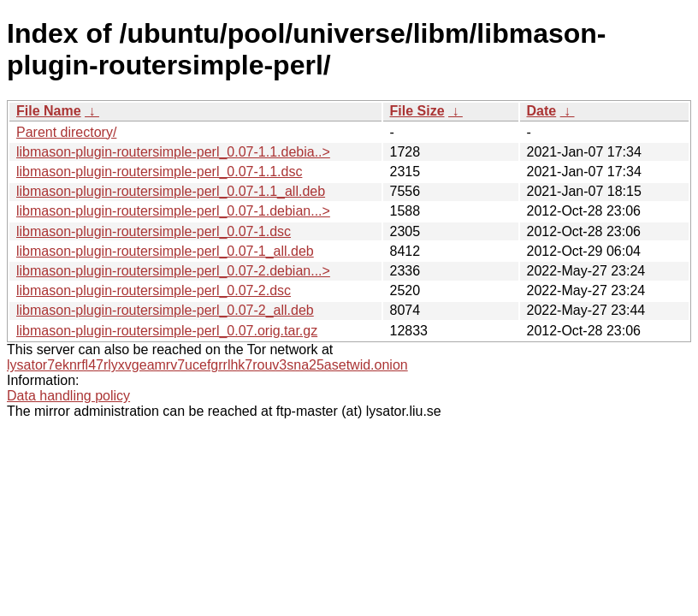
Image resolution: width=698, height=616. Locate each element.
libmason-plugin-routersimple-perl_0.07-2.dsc (154, 290)
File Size (417, 111)
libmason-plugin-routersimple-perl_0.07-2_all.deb (165, 310)
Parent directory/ (66, 132)
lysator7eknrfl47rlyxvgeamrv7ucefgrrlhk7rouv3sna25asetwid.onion (207, 365)
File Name (49, 111)
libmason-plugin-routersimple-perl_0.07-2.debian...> (173, 271)
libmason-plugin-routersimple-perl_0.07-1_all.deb (165, 251)
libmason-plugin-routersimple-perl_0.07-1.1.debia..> (173, 152)
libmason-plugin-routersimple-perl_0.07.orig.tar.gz (167, 331)
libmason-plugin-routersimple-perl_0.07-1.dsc (154, 231)
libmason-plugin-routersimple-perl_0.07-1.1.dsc (159, 172)
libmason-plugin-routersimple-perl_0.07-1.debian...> (173, 211)
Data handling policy (68, 396)
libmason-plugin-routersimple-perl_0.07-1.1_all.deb (171, 191)
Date (542, 111)
